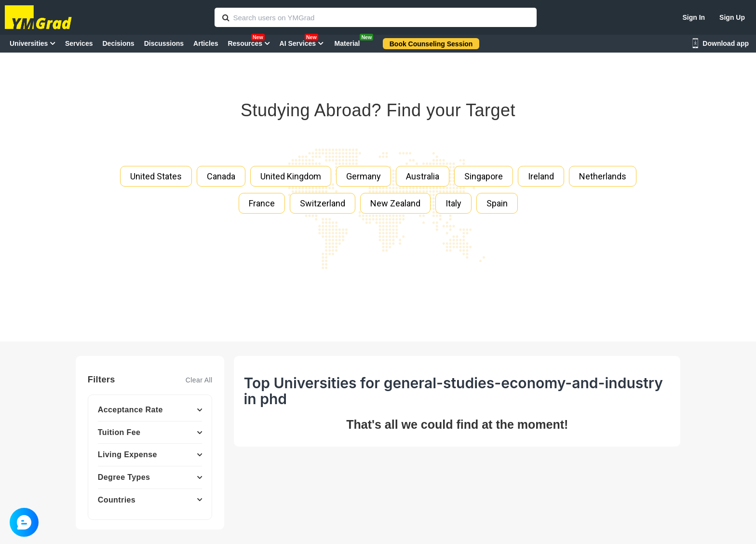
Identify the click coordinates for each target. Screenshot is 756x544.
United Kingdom (291, 176)
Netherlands (603, 176)
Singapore (484, 176)
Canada (221, 176)
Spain (497, 203)
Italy (453, 203)
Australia (423, 176)
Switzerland (323, 203)
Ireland (541, 176)
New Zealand (395, 203)
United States (156, 176)
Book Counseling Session (431, 44)
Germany (364, 176)
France (262, 203)
